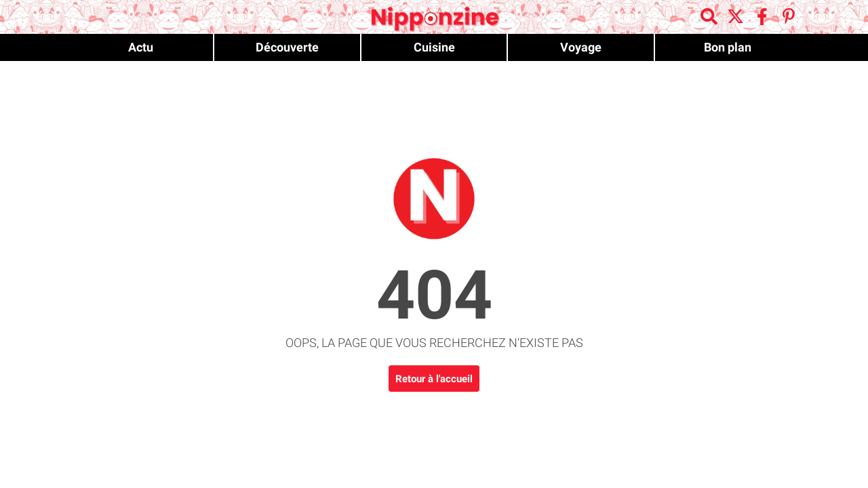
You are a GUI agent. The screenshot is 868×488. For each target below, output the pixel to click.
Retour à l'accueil (434, 379)
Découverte (287, 47)
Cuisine (434, 47)
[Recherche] (710, 18)
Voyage (581, 47)
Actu (141, 47)
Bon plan (728, 47)
